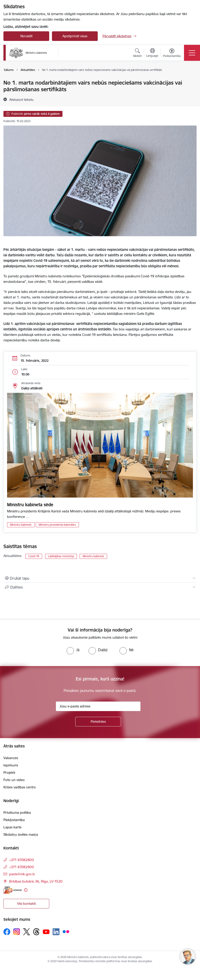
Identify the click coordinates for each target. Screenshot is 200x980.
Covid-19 (34, 556)
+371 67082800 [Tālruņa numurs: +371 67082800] (22, 860)
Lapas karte (12, 827)
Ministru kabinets (21, 525)
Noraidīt (26, 36)
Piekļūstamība (14, 820)
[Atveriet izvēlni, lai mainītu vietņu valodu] (152, 53)
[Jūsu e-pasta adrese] (98, 706)
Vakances (11, 758)
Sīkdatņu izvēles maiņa (21, 834)
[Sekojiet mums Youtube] (46, 932)
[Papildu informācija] (26, 890)
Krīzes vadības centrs (20, 787)
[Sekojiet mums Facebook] (7, 932)
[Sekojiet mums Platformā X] (27, 932)
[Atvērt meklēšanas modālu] (137, 54)
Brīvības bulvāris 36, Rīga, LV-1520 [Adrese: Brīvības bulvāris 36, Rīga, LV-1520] (36, 881)
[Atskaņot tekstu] (22, 99)
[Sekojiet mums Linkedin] (56, 932)
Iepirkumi (11, 765)
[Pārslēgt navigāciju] (192, 53)
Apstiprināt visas (75, 36)
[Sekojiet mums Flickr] (66, 932)
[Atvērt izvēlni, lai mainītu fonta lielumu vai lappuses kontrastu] (172, 54)
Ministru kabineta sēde (30, 505)
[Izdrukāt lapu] (100, 578)
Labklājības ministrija (61, 556)
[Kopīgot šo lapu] (100, 587)
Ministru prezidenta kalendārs (57, 525)
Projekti (9, 772)
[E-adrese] (13, 890)
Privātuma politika (17, 813)
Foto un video (14, 780)
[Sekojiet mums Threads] (36, 932)
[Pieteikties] (98, 722)
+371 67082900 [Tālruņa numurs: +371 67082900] (22, 867)
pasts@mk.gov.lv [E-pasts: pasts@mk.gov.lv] (22, 874)
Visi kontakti (26, 904)
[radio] (73, 650)
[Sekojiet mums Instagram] (17, 932)
